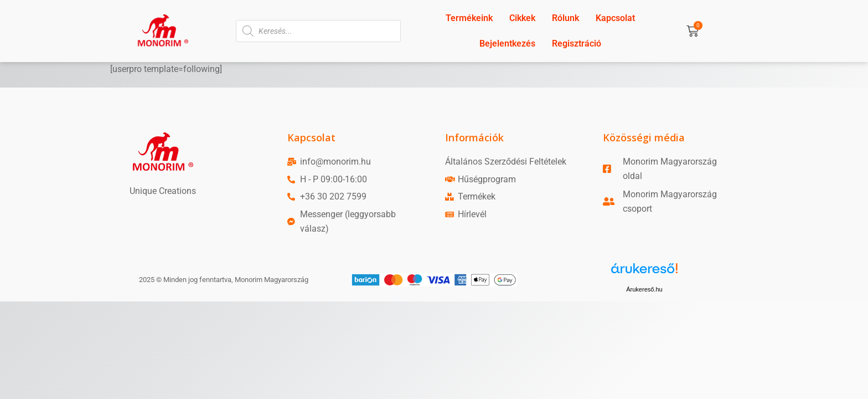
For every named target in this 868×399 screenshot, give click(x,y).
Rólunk (565, 18)
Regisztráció (577, 44)
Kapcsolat (615, 18)
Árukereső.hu (644, 289)
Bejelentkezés (507, 44)
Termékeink (469, 18)
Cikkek (522, 18)
